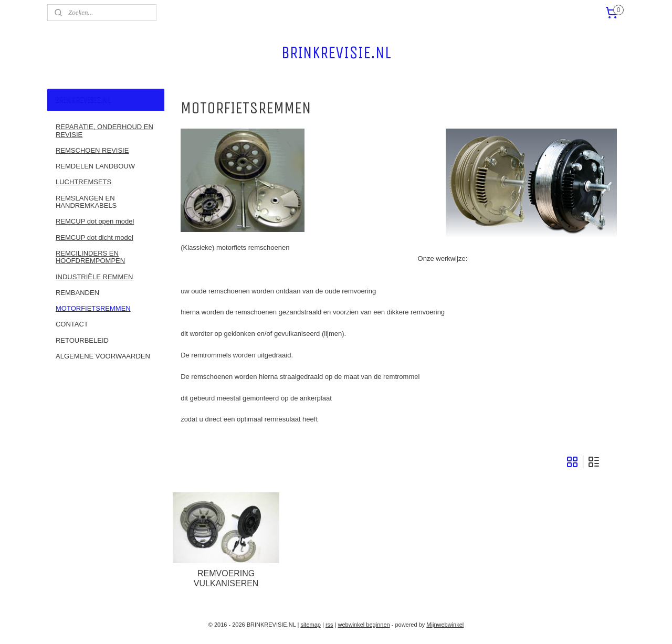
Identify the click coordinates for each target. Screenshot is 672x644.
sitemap (311, 625)
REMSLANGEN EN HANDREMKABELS (86, 202)
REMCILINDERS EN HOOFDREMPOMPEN (90, 257)
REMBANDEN (77, 293)
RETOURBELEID (82, 340)
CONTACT (72, 324)
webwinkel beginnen (364, 625)
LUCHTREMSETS (83, 182)
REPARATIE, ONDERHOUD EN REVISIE (104, 130)
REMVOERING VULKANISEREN (226, 578)
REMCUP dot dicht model (94, 237)
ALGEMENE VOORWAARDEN (103, 356)
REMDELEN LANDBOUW (95, 166)
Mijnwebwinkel (445, 625)
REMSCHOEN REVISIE (92, 150)
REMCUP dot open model (95, 221)
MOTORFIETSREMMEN (93, 308)
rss (329, 625)
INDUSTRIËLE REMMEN (94, 277)
